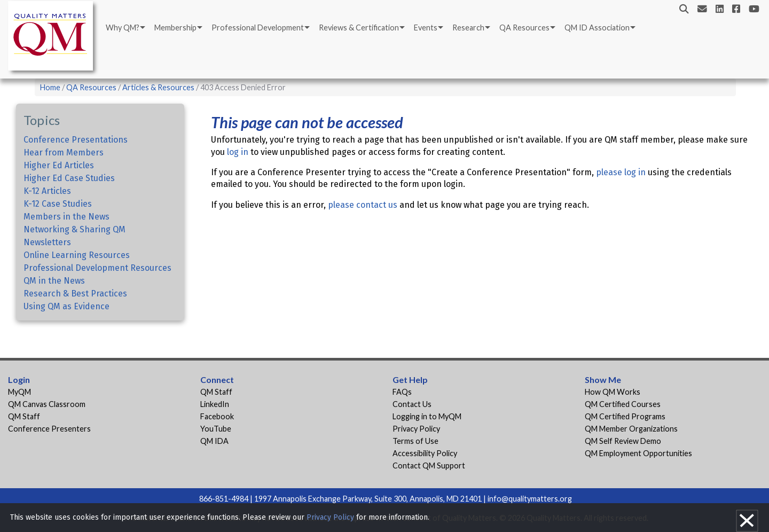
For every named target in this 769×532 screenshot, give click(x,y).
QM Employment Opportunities (638, 453)
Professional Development (258, 28)
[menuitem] (125, 28)
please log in (621, 172)
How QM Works (613, 392)
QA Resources (524, 28)
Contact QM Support (429, 465)
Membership (175, 28)
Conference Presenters (49, 429)
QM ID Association (597, 28)
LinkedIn (215, 404)
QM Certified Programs (625, 416)
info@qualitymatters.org (530, 499)
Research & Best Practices (75, 294)
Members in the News (66, 217)
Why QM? (123, 28)
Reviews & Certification (359, 28)
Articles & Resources (159, 87)
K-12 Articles (47, 191)
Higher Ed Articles (59, 165)
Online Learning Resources (77, 255)
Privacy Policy (416, 429)
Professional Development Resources (97, 268)
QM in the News (54, 281)
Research (468, 28)
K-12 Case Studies (58, 204)
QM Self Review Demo (623, 441)
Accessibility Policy (425, 453)
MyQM (19, 392)
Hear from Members (64, 152)
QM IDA (214, 441)
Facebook (217, 416)
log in (238, 152)
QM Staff (24, 416)
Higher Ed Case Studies (69, 178)
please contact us (363, 205)
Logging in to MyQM (427, 416)
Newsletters (47, 242)
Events (426, 28)
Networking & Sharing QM (74, 229)
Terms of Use (415, 441)
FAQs (402, 392)
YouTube (216, 429)
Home (50, 87)
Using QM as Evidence (66, 306)
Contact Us (412, 404)
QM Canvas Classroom (47, 404)
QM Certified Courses (623, 404)
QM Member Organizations (631, 429)
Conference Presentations (76, 140)
